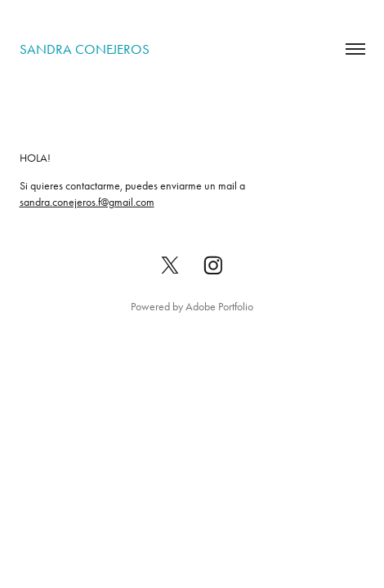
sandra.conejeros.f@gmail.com (87, 202)
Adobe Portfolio (219, 307)
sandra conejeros (85, 49)
